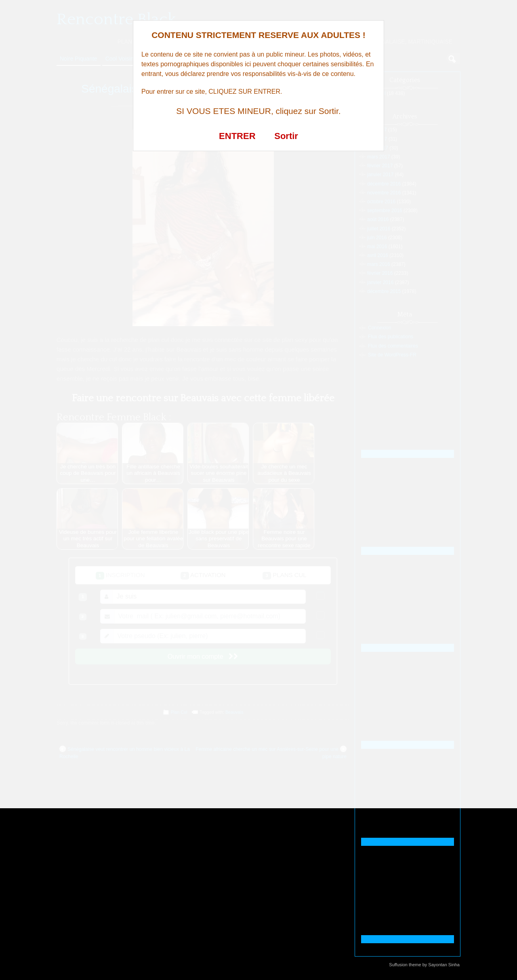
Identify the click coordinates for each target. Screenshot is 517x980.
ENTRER (237, 136)
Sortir (286, 136)
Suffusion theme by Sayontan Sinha (424, 965)
